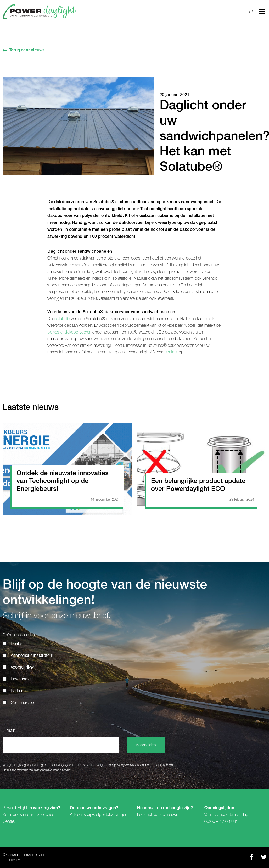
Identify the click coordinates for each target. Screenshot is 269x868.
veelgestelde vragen (110, 815)
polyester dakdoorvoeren (70, 332)
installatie (61, 319)
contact (171, 352)
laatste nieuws (166, 815)
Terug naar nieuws (27, 50)
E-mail (9, 731)
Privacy (15, 860)
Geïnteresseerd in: (19, 635)
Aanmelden (146, 745)
